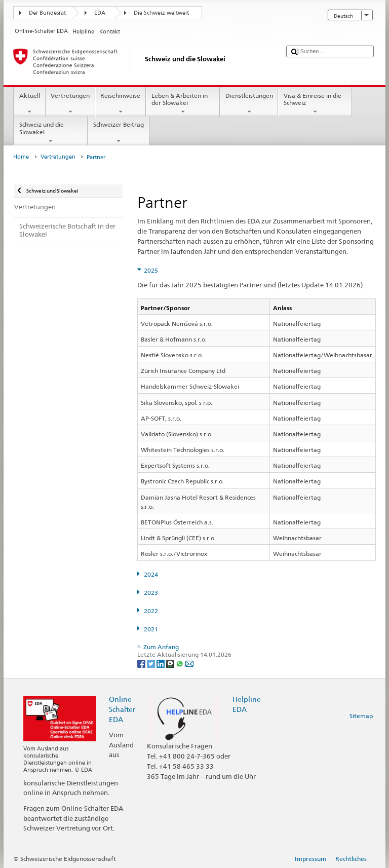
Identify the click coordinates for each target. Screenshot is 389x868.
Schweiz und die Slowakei (51, 133)
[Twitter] (152, 663)
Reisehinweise (121, 104)
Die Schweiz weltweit (161, 13)
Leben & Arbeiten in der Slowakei (183, 104)
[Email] (189, 663)
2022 (151, 611)
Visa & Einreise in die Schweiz (315, 104)
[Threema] (171, 663)
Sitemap (361, 716)
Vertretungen (70, 104)
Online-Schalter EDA (122, 709)
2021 (151, 629)
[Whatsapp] (181, 663)
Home (21, 157)
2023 (151, 593)
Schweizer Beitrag (118, 133)
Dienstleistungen (249, 104)
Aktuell (29, 104)
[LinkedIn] (161, 663)
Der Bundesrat (47, 13)
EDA (100, 13)
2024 (151, 574)
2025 (151, 270)
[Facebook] (142, 663)
